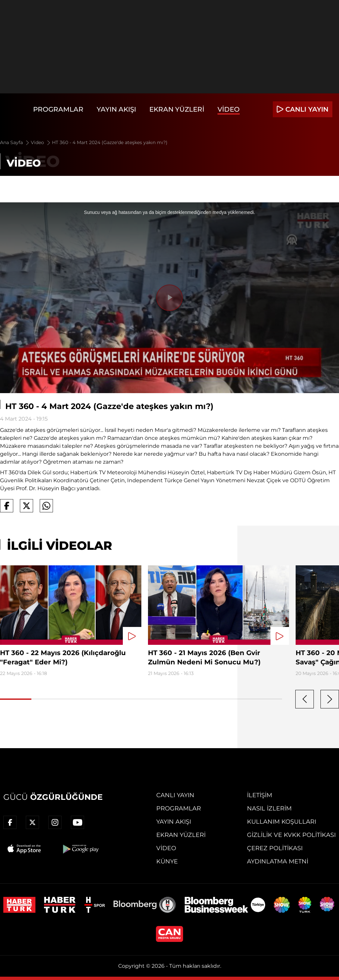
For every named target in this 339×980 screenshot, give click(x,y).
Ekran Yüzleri (177, 109)
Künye (167, 861)
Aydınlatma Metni (278, 861)
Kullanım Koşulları (282, 822)
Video (229, 109)
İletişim (260, 795)
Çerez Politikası (275, 848)
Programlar (58, 109)
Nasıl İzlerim (269, 808)
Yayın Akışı (116, 109)
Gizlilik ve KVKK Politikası (291, 835)
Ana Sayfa (15, 142)
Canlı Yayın (175, 795)
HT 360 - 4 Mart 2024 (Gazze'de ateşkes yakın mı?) (110, 142)
